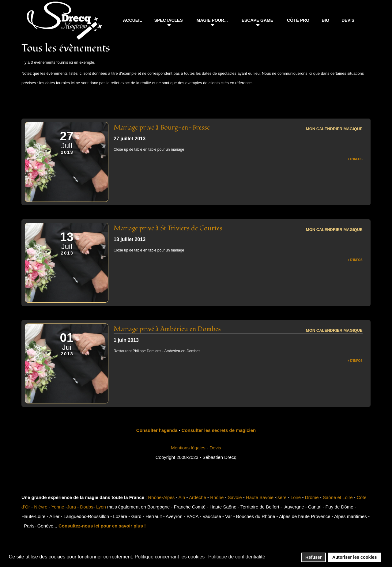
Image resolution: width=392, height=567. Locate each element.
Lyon (101, 507)
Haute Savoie (260, 497)
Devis (215, 448)
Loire (296, 497)
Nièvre (41, 507)
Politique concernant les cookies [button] (170, 557)
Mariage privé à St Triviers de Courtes (168, 228)
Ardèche (198, 497)
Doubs (87, 507)
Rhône (217, 497)
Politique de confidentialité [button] (237, 557)
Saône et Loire (338, 497)
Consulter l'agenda (157, 430)
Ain (182, 497)
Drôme (312, 497)
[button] (169, 21)
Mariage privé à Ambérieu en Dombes (167, 329)
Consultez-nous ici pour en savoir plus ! (102, 526)
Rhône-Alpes (162, 497)
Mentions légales (188, 448)
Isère (281, 497)
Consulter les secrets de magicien (219, 430)
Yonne (58, 507)
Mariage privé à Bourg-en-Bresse (162, 127)
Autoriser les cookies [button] (355, 557)
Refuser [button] (314, 557)
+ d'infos (355, 159)
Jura (72, 507)
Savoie (235, 497)
